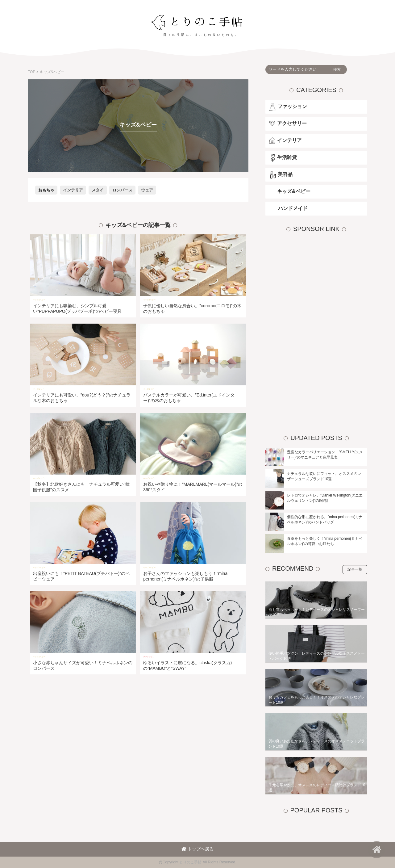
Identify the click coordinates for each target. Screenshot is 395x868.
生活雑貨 (287, 157)
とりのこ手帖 (190, 862)
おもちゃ (46, 190)
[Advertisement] (312, 331)
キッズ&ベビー (294, 191)
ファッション (292, 106)
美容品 (285, 174)
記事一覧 (355, 569)
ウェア (147, 190)
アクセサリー (292, 123)
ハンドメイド (293, 208)
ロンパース (122, 190)
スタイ (98, 190)
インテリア (73, 190)
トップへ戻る (197, 849)
